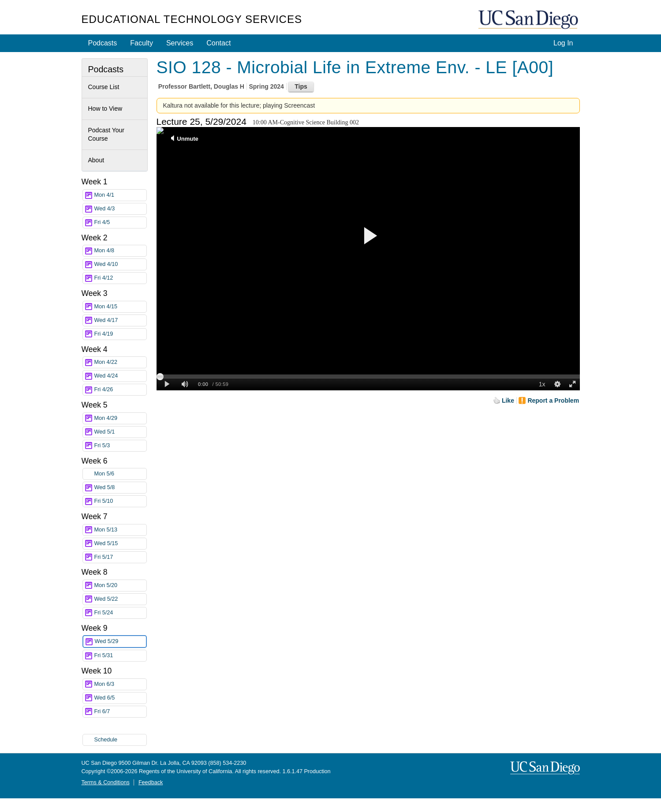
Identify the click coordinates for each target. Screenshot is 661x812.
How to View (105, 109)
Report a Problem (553, 400)
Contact (218, 43)
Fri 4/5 (120, 223)
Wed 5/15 (120, 544)
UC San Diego (529, 20)
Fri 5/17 (120, 557)
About (96, 160)
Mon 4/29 (120, 418)
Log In (563, 43)
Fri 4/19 (120, 334)
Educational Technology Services (192, 19)
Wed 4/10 (120, 264)
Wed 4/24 (120, 376)
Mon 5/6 (120, 474)
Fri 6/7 (120, 712)
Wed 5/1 (120, 432)
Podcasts (103, 43)
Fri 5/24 (120, 613)
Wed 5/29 (120, 642)
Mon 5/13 (120, 530)
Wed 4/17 (120, 320)
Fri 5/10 (120, 501)
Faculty (142, 43)
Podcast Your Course (106, 135)
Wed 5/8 (120, 488)
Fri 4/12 (120, 278)
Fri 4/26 (120, 390)
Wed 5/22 (120, 599)
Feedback (151, 782)
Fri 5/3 (120, 446)
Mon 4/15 (120, 307)
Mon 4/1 (120, 195)
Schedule (106, 740)
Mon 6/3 (120, 684)
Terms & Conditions (106, 782)
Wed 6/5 (120, 698)
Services (180, 43)
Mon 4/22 (120, 362)
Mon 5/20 (120, 586)
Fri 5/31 (120, 656)
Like (508, 400)
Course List (104, 87)
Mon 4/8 (120, 251)
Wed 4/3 (120, 209)
